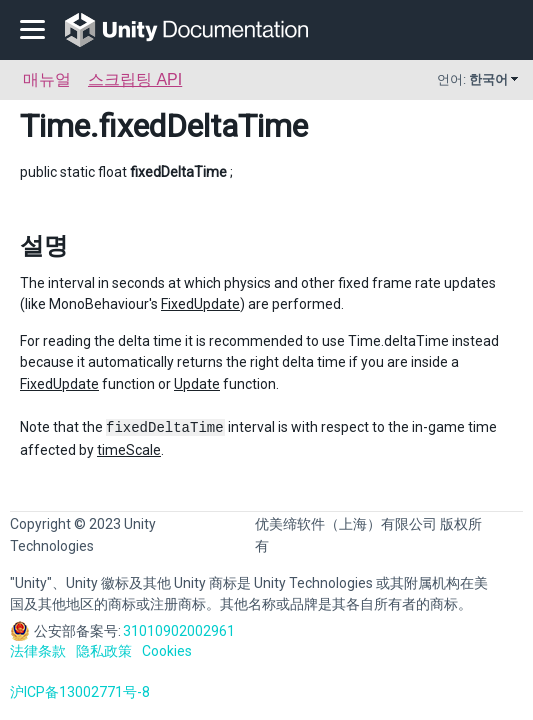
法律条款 (38, 651)
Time (55, 126)
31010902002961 (179, 631)
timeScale (129, 450)
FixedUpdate (200, 304)
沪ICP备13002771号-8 (80, 692)
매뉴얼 (47, 79)
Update (197, 384)
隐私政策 (104, 651)
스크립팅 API (135, 79)
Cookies (167, 651)
